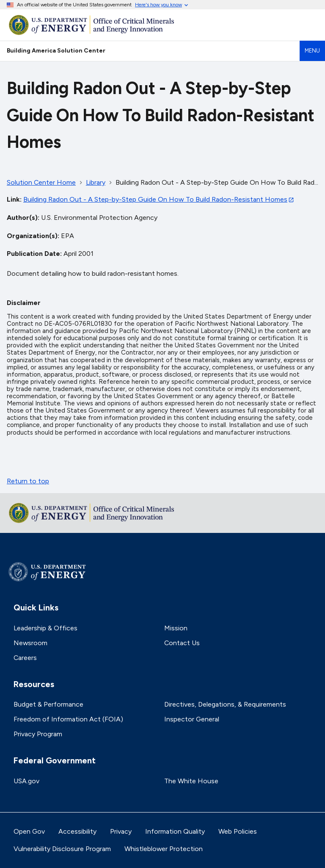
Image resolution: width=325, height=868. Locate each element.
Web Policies (238, 831)
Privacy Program (38, 734)
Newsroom (30, 643)
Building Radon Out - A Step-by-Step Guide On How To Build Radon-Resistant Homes (155, 199)
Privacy (121, 831)
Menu (312, 51)
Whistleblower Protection (164, 849)
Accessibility (77, 831)
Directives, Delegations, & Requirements (225, 704)
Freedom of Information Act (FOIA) (68, 719)
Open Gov (29, 831)
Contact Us (182, 643)
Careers (25, 658)
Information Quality (175, 831)
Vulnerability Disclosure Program (62, 849)
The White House (191, 781)
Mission (176, 628)
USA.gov (26, 781)
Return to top (28, 481)
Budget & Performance (48, 704)
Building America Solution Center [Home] (56, 50)
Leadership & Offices (45, 628)
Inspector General (192, 719)
